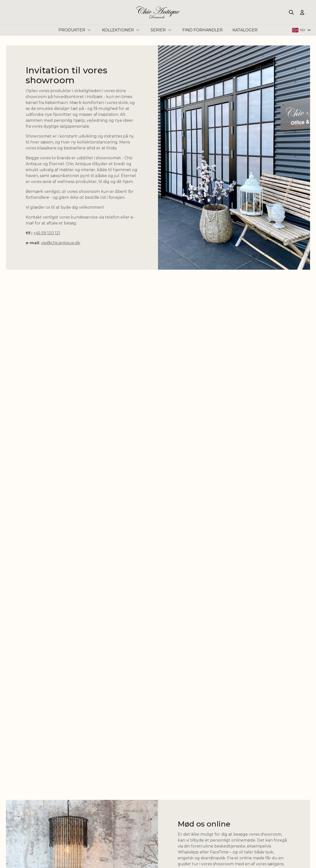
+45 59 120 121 (47, 233)
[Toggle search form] (291, 12)
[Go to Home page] (158, 12)
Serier (162, 30)
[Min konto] (302, 12)
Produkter (75, 30)
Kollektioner (121, 30)
